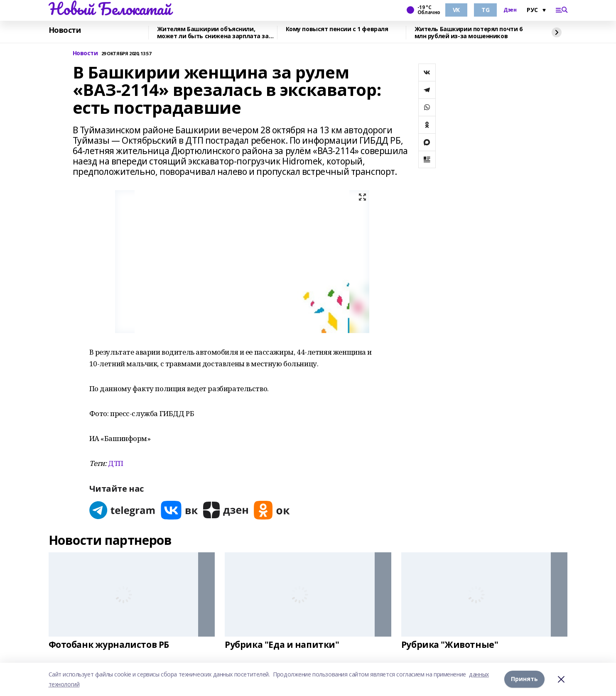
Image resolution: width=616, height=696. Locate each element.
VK (456, 10)
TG (485, 10)
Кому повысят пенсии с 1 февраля (337, 29)
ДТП (116, 463)
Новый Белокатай (110, 9)
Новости (65, 30)
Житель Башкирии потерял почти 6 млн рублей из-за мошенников (469, 33)
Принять (524, 679)
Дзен (510, 10)
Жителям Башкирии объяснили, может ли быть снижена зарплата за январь (213, 33)
